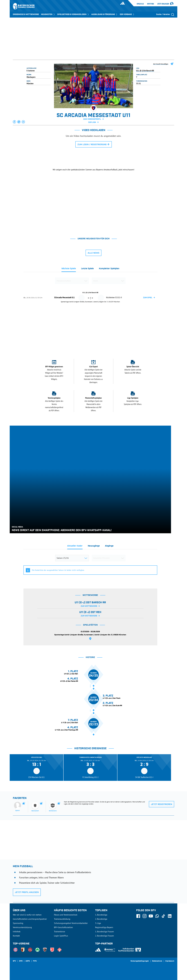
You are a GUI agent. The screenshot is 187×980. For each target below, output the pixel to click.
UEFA (28, 961)
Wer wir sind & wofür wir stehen (27, 915)
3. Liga (98, 923)
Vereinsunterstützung (22, 927)
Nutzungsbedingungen (140, 961)
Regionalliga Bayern (104, 927)
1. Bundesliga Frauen (105, 931)
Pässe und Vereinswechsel (66, 915)
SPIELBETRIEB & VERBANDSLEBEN (73, 14)
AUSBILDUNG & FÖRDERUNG (105, 14)
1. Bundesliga (101, 915)
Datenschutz (157, 961)
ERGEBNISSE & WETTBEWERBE (26, 14)
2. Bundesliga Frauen (105, 936)
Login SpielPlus (61, 936)
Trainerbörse (59, 931)
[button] (15, 122)
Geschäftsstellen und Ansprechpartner (30, 919)
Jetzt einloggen (163, 4)
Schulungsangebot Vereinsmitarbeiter (71, 923)
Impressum (170, 961)
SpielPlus (140, 4)
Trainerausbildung (62, 919)
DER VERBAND (127, 14)
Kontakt (16, 936)
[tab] (69, 269)
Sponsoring (18, 923)
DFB (21, 961)
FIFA (35, 961)
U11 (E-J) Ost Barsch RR (145, 71)
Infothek (151, 4)
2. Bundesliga (101, 919)
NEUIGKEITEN (48, 14)
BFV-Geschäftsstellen (63, 927)
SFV (14, 961)
